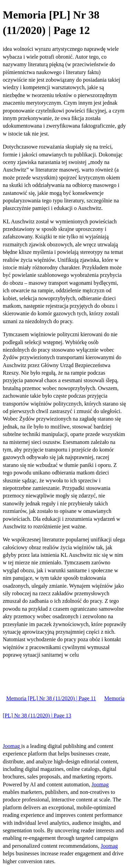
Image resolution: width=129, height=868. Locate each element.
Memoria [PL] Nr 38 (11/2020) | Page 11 (51, 698)
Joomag (12, 746)
